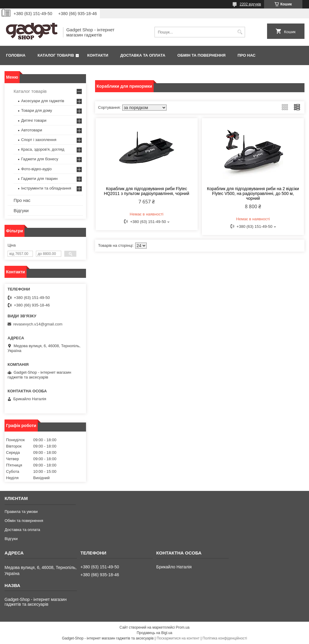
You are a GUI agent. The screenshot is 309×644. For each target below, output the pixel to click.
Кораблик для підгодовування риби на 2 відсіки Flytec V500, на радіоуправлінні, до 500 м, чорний (253, 193)
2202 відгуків (250, 4)
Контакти (98, 55)
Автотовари (32, 130)
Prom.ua (183, 627)
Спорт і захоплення (39, 140)
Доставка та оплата (143, 55)
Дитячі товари (34, 120)
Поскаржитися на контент (178, 638)
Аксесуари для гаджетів (43, 101)
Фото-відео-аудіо (36, 169)
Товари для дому (37, 110)
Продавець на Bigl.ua (154, 633)
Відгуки (21, 210)
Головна (16, 55)
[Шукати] (240, 32)
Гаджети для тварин (39, 179)
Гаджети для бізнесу (40, 159)
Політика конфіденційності (225, 638)
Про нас (246, 55)
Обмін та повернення (201, 55)
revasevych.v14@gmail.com (38, 324)
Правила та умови (21, 512)
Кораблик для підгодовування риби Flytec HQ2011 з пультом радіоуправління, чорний (147, 191)
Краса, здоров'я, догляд (43, 149)
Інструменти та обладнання (46, 188)
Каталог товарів (56, 55)
